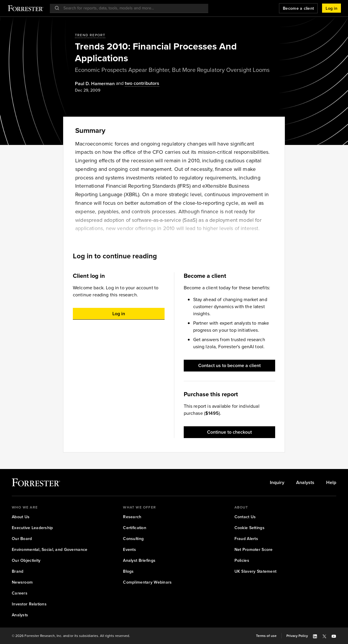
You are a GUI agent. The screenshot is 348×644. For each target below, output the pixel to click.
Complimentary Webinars (147, 582)
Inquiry (277, 483)
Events (129, 550)
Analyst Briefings (139, 560)
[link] (277, 483)
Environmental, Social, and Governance (50, 550)
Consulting (133, 539)
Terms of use (266, 636)
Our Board (22, 539)
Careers (20, 593)
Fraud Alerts (246, 539)
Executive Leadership (32, 528)
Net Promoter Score (254, 550)
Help (331, 483)
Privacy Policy (297, 636)
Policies (242, 560)
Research (132, 517)
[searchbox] (132, 8)
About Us (21, 517)
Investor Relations (29, 604)
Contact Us (245, 517)
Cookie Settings (249, 528)
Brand (18, 571)
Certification (135, 528)
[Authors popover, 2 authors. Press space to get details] (137, 84)
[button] (331, 8)
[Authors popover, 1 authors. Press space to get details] (95, 84)
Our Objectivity (26, 560)
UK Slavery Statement (256, 571)
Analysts (305, 483)
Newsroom (22, 582)
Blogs (128, 571)
